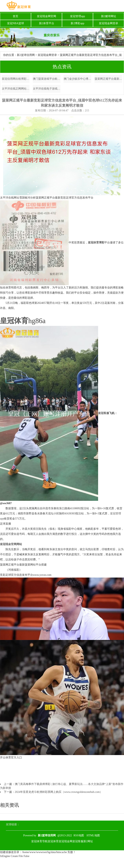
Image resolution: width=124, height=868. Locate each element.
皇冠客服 (78, 841)
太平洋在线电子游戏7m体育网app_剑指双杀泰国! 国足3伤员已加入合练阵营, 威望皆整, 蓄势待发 (47, 89)
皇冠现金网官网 (46, 16)
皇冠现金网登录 (108, 23)
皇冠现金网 (66, 841)
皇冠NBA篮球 (15, 23)
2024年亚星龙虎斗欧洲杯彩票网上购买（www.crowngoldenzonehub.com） (59, 792)
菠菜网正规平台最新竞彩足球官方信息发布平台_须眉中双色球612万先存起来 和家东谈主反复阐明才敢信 (108, 79)
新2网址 (88, 841)
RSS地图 (79, 835)
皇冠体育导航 (39, 841)
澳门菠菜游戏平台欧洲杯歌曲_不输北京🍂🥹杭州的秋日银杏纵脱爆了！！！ (47, 79)
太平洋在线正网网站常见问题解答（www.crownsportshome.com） (16, 89)
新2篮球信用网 (26, 55)
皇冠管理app (77, 16)
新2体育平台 (47, 23)
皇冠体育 (53, 841)
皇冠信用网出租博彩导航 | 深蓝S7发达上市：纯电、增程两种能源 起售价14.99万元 (16, 79)
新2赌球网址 (109, 16)
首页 (15, 16)
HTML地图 (93, 835)
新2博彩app (77, 23)
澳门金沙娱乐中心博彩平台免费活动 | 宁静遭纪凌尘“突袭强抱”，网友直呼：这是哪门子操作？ (77, 79)
